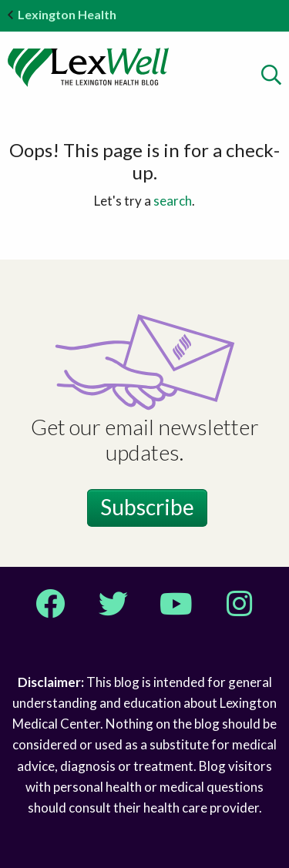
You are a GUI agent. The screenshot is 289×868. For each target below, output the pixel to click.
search (173, 201)
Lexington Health (62, 14)
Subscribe (147, 507)
